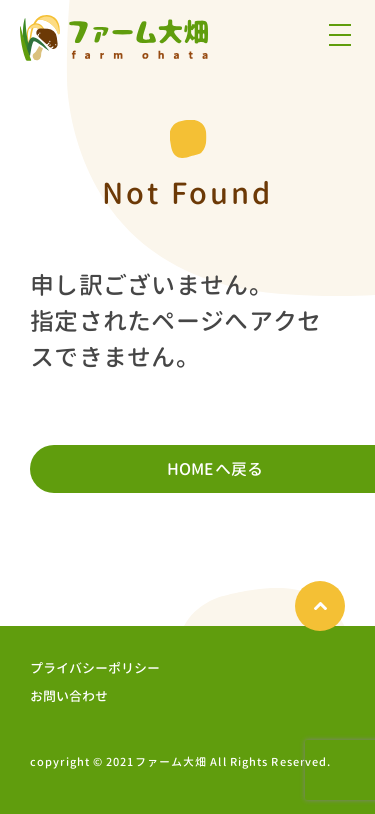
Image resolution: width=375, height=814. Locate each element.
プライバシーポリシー (95, 668)
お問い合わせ (69, 696)
